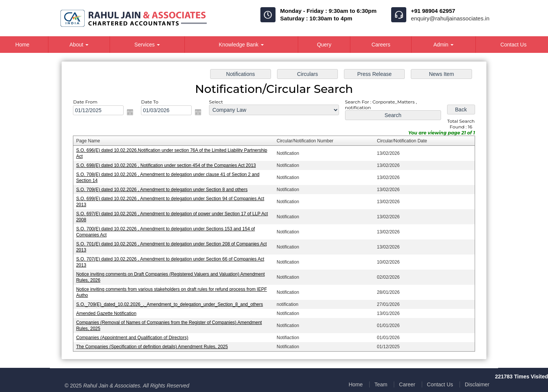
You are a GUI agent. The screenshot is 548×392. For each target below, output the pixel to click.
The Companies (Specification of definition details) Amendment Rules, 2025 (152, 347)
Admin (444, 45)
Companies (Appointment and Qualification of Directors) (132, 338)
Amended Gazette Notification (106, 313)
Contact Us (440, 384)
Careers (381, 45)
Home (355, 384)
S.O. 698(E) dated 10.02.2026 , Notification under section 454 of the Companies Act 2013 (166, 165)
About (79, 45)
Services (147, 45)
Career (407, 384)
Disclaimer (477, 384)
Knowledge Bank (241, 45)
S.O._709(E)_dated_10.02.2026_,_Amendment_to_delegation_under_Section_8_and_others (169, 304)
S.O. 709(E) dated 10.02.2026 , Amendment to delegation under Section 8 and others (162, 190)
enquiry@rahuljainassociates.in (450, 18)
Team (381, 384)
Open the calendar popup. (130, 112)
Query (324, 45)
